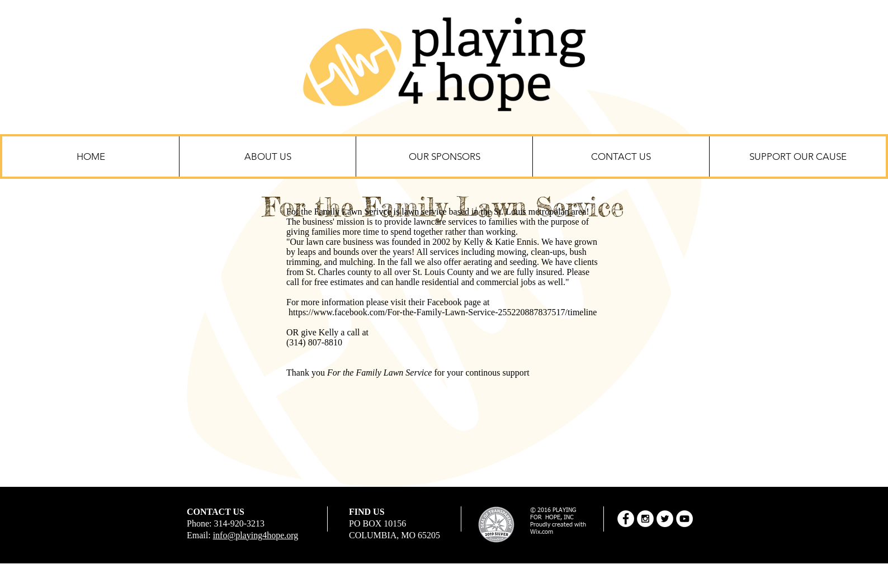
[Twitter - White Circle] (665, 519)
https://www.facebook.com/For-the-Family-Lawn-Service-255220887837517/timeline (443, 312)
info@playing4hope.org (256, 535)
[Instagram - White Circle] (645, 519)
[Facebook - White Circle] (626, 519)
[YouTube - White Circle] (684, 519)
